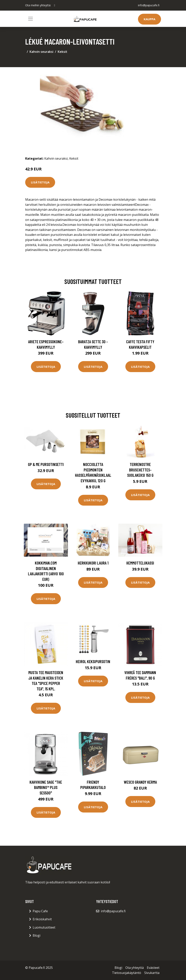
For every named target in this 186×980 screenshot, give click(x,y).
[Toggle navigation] (31, 19)
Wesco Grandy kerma (140, 782)
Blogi (37, 935)
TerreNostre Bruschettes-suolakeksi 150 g (140, 470)
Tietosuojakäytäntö (127, 973)
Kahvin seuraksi (41, 52)
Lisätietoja (40, 182)
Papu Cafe (40, 911)
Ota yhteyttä (135, 968)
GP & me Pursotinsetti (46, 464)
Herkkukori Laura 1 (93, 563)
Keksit (62, 52)
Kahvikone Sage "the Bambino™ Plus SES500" (46, 787)
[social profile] (55, 5)
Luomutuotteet (44, 927)
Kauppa (149, 19)
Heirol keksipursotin (93, 661)
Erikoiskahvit (42, 919)
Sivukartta (152, 973)
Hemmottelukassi (140, 563)
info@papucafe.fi (149, 5)
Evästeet (153, 968)
